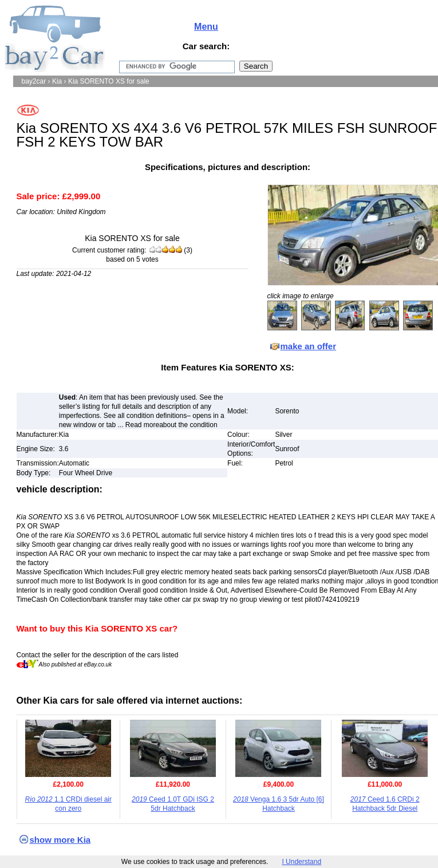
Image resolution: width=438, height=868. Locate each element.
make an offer (309, 346)
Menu (206, 27)
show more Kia (60, 840)
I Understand (301, 862)
